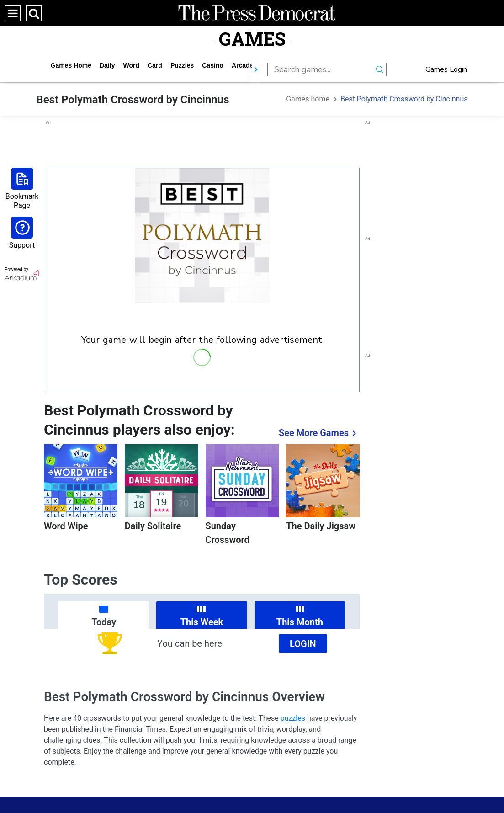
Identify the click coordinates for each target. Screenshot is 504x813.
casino (213, 65)
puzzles (182, 65)
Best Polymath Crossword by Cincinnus (404, 99)
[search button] (380, 69)
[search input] (320, 69)
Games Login (446, 69)
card (155, 65)
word (131, 65)
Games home (71, 65)
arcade (242, 65)
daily (107, 65)
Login (303, 644)
